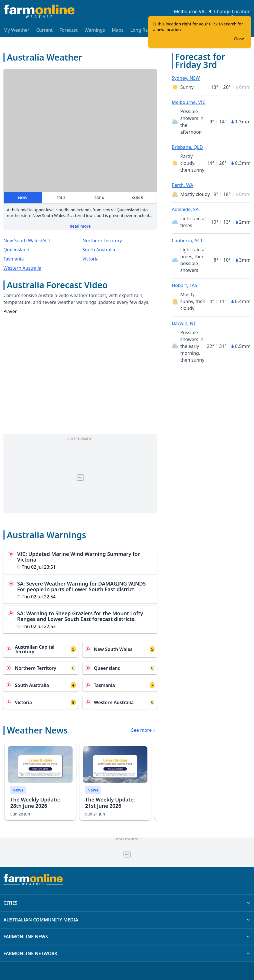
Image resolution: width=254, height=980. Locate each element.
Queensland (16, 250)
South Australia (99, 250)
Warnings (95, 30)
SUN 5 (137, 198)
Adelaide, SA (185, 209)
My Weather (16, 30)
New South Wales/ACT (27, 241)
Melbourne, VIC (189, 102)
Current (45, 30)
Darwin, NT (184, 323)
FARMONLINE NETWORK (127, 953)
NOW (23, 198)
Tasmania (14, 259)
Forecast (68, 30)
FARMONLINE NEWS (127, 937)
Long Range (143, 30)
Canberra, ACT (187, 241)
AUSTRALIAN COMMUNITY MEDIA (127, 920)
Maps (118, 30)
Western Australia (22, 268)
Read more (80, 226)
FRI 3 (61, 198)
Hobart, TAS (184, 285)
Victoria (91, 259)
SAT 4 (99, 198)
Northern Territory (102, 241)
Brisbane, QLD (187, 147)
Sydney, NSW (186, 78)
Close (239, 39)
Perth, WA (182, 185)
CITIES (127, 903)
